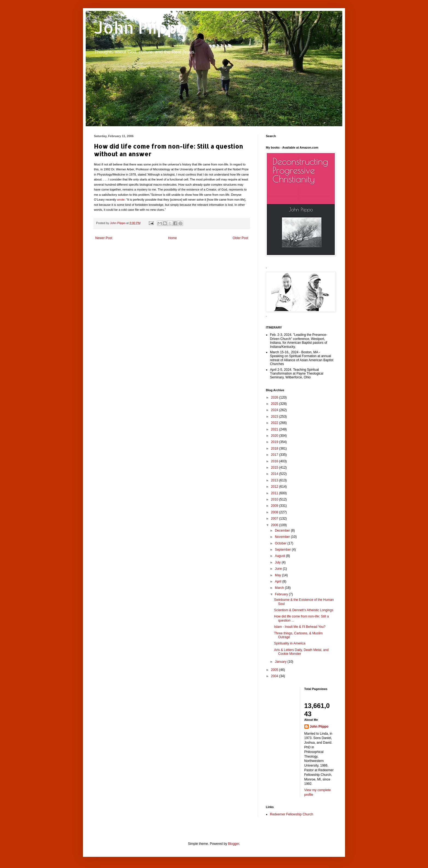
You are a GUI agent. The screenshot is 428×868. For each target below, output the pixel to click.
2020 (275, 436)
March (280, 588)
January (281, 662)
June (279, 569)
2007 (275, 519)
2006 (275, 525)
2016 (275, 461)
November (283, 537)
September (283, 550)
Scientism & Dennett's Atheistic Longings (304, 610)
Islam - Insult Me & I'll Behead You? (300, 627)
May (278, 575)
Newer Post (104, 238)
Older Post (240, 238)
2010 (275, 499)
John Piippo (141, 27)
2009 (275, 506)
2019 (275, 442)
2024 (275, 410)
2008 (275, 512)
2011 (275, 493)
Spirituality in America (290, 643)
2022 (275, 423)
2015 (275, 468)
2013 (275, 480)
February (282, 594)
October (281, 543)
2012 (275, 487)
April (279, 581)
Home (173, 238)
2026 (275, 397)
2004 (275, 676)
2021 (275, 429)
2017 (275, 455)
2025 (275, 404)
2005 (275, 670)
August (280, 556)
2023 (275, 417)
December (283, 531)
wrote (121, 200)
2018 (275, 448)
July (278, 562)
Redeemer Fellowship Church (292, 814)
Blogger (234, 844)
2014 (275, 474)
